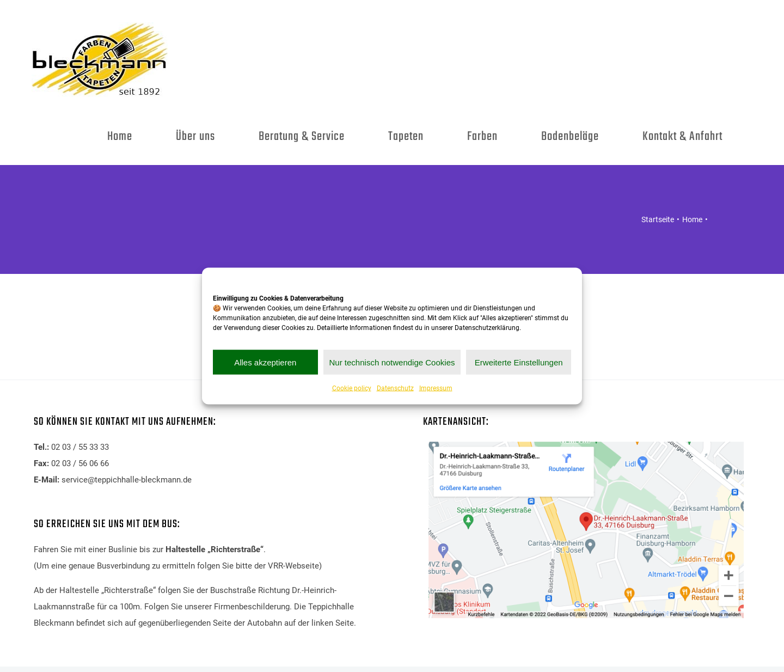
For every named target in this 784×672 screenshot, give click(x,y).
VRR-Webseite (293, 566)
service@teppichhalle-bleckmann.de (127, 480)
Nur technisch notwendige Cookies (392, 362)
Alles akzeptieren (265, 362)
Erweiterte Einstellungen (519, 362)
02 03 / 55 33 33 (80, 447)
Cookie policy (352, 388)
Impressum (436, 388)
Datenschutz (395, 388)
